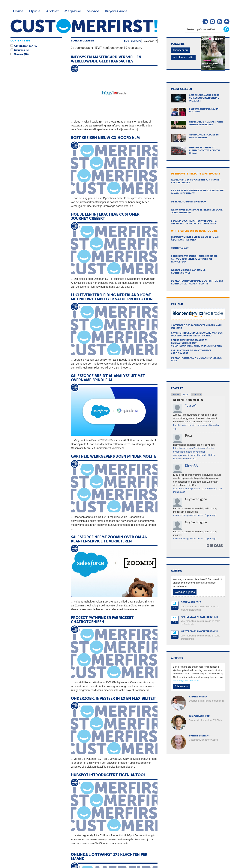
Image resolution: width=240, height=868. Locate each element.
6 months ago (189, 459)
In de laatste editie (183, 57)
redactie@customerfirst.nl (186, 681)
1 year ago (210, 515)
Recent (186, 395)
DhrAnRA (191, 466)
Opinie (35, 11)
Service (93, 11)
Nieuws (18, 54)
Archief (52, 11)
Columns (19, 50)
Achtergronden (24, 46)
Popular (196, 395)
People (176, 395)
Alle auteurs (182, 686)
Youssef (190, 406)
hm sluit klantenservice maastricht (190, 425)
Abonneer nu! (181, 50)
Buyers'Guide (116, 11)
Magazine (73, 11)
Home (18, 11)
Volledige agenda (185, 592)
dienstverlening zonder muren (188, 515)
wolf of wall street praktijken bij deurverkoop (195, 489)
